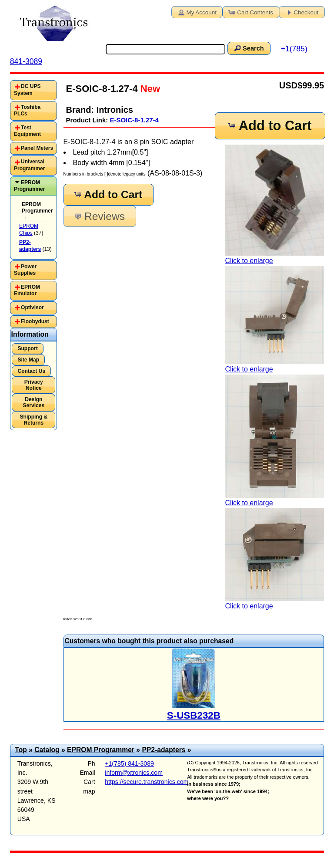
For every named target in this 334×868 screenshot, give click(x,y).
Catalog (47, 750)
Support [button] (27, 348)
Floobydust (35, 321)
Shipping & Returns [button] (33, 420)
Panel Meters (37, 148)
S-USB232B (194, 715)
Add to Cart (269, 126)
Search (248, 48)
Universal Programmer (29, 165)
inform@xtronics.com (134, 773)
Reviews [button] (99, 216)
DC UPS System (27, 90)
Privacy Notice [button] (34, 385)
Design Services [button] (34, 402)
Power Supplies (25, 270)
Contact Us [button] (31, 371)
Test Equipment (27, 131)
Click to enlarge (274, 204)
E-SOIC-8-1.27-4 (134, 120)
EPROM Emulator (27, 290)
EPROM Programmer (29, 186)
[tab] (33, 90)
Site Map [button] (28, 360)
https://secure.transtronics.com (147, 782)
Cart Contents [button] (250, 12)
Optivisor (32, 307)
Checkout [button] (301, 12)
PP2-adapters (164, 750)
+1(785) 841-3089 (129, 763)
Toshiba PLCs (27, 111)
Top (21, 750)
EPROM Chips (29, 230)
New (149, 89)
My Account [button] (197, 12)
